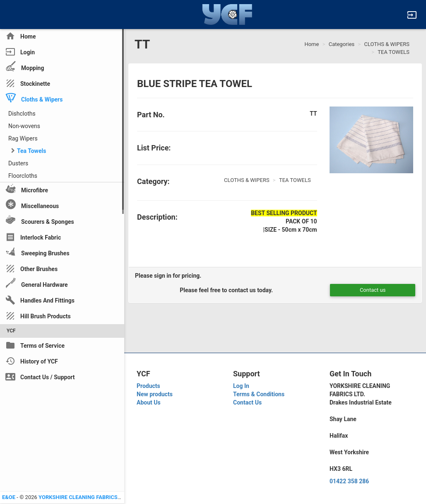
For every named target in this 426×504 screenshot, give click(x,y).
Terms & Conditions (259, 394)
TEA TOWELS (394, 52)
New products (155, 394)
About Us (149, 402)
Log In (241, 386)
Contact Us (247, 402)
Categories (342, 44)
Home (312, 44)
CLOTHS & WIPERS (387, 44)
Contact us (373, 290)
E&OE (9, 497)
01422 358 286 (349, 481)
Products (148, 386)
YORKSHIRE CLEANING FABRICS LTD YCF (89, 497)
